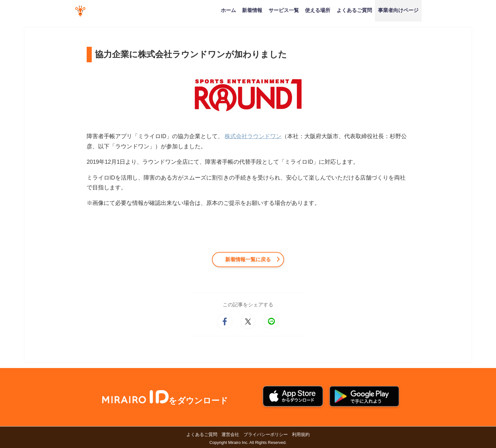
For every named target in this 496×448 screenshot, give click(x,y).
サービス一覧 (284, 10)
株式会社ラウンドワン (253, 136)
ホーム (228, 10)
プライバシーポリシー (266, 434)
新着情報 (252, 10)
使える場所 (318, 10)
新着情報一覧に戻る (248, 259)
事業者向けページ (398, 10)
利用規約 (301, 434)
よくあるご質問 (354, 10)
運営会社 (230, 434)
